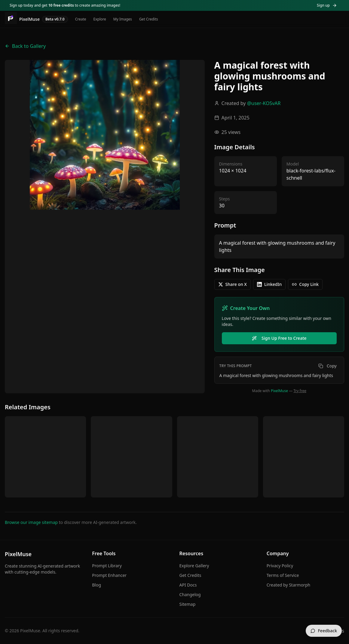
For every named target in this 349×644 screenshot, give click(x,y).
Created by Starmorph (288, 585)
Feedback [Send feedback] (324, 631)
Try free (300, 391)
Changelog (190, 594)
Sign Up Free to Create (279, 338)
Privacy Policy (280, 566)
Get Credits (149, 19)
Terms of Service (283, 575)
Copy (328, 366)
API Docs (188, 585)
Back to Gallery (25, 46)
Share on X (233, 284)
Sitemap (188, 604)
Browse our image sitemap (31, 522)
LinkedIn (269, 284)
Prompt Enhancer (109, 575)
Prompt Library (107, 566)
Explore (100, 19)
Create (81, 19)
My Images (123, 19)
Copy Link (305, 284)
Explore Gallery (194, 566)
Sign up (327, 5)
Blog (96, 585)
